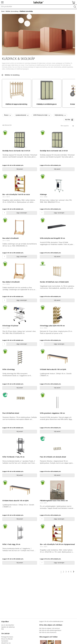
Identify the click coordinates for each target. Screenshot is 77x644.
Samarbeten (5, 641)
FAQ (3, 629)
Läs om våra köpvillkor (8, 625)
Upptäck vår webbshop (8, 627)
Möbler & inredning (12, 11)
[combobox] (38, 7)
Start (3, 11)
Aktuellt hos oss (6, 643)
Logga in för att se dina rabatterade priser (51, 622)
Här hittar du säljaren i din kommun (50, 629)
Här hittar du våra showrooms (48, 633)
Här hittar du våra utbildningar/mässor (50, 631)
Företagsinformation (7, 637)
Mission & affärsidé (7, 639)
